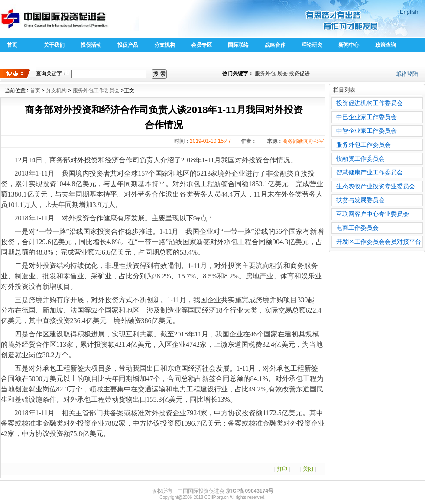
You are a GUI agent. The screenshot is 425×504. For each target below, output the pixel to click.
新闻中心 (349, 45)
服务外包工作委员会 (96, 90)
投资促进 (299, 74)
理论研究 (312, 45)
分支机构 (165, 45)
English (409, 12)
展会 (282, 74)
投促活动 (91, 45)
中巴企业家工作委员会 (367, 117)
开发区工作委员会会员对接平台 (379, 242)
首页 (12, 45)
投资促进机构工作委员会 (370, 103)
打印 (282, 469)
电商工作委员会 (357, 228)
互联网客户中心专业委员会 (373, 214)
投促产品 (128, 45)
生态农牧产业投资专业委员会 (376, 186)
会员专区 (201, 45)
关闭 (308, 469)
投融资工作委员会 (360, 158)
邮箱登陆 (407, 74)
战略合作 (275, 45)
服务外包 (265, 74)
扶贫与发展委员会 (360, 200)
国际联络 (238, 45)
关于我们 (54, 45)
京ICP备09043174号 (249, 491)
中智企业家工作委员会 (367, 131)
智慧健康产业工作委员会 (370, 172)
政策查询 (386, 45)
